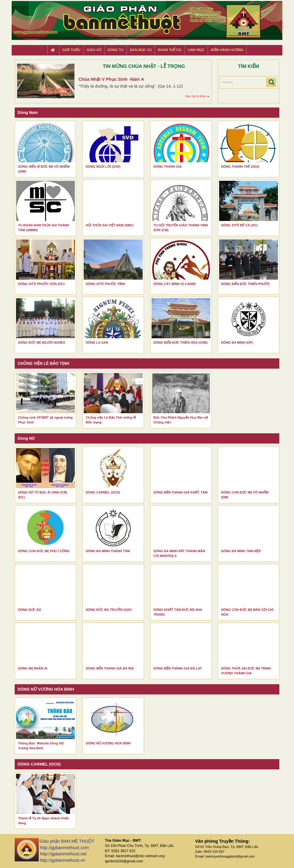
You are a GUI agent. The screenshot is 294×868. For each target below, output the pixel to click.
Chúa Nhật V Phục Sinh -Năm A (111, 79)
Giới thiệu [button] (71, 50)
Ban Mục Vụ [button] (141, 50)
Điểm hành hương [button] (227, 50)
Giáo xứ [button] (94, 50)
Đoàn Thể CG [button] (170, 50)
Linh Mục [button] (196, 50)
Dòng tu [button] (116, 50)
